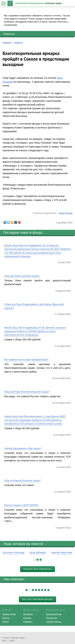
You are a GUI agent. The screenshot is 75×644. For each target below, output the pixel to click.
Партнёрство (52, 618)
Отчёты (5, 622)
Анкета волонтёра (54, 614)
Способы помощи (54, 622)
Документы (28, 614)
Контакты (27, 618)
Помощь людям (9, 614)
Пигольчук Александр (13, 552)
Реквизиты (28, 622)
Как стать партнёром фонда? (37, 599)
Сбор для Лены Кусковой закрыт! (22, 276)
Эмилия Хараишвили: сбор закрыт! (23, 448)
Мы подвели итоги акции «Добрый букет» (26, 359)
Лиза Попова (66, 213)
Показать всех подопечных (38, 569)
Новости (9, 34)
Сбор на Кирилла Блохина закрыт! (23, 480)
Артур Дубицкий (37, 552)
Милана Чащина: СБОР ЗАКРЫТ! (21, 505)
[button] (34, 560)
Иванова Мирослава (62, 552)
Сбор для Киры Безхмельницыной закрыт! (27, 391)
